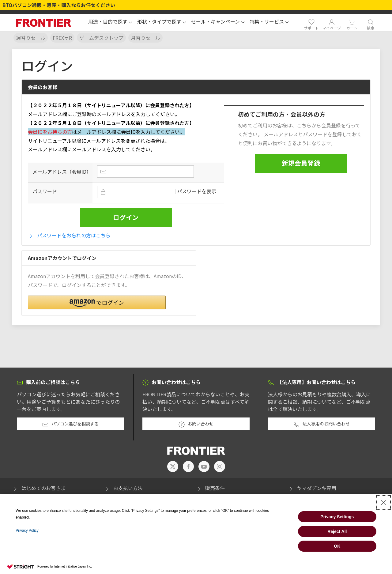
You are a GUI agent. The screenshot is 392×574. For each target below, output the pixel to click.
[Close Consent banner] (383, 503)
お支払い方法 (123, 488)
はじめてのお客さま (39, 488)
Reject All (337, 531)
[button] (110, 22)
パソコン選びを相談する (70, 424)
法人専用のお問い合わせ (322, 424)
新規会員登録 (301, 163)
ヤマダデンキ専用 (312, 488)
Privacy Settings (337, 517)
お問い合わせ (196, 424)
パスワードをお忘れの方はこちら (69, 235)
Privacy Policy (27, 531)
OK (337, 546)
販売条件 (210, 488)
